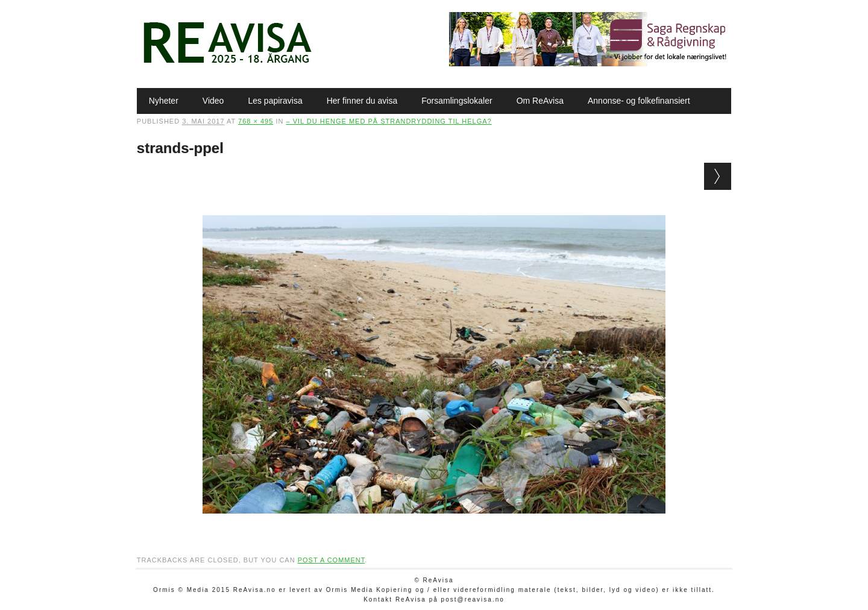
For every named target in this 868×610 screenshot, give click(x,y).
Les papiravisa (275, 101)
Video (213, 101)
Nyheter (164, 101)
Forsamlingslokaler (457, 101)
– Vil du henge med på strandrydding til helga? (388, 121)
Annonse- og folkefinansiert (639, 101)
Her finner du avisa (362, 101)
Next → (718, 176)
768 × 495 (256, 121)
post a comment (332, 560)
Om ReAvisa (540, 101)
